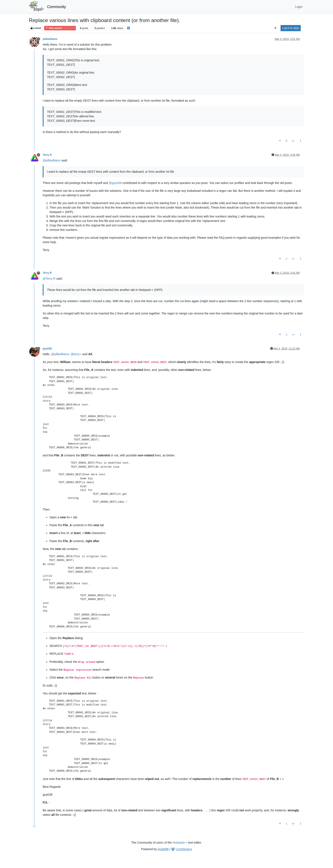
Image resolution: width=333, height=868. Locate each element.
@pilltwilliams (52, 160)
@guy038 (115, 183)
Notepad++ (180, 843)
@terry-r (76, 354)
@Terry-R (49, 279)
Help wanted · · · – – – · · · (60, 28)
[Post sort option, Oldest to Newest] (275, 28)
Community (57, 7)
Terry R (47, 155)
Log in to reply (291, 28)
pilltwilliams (50, 39)
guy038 (47, 349)
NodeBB (163, 849)
